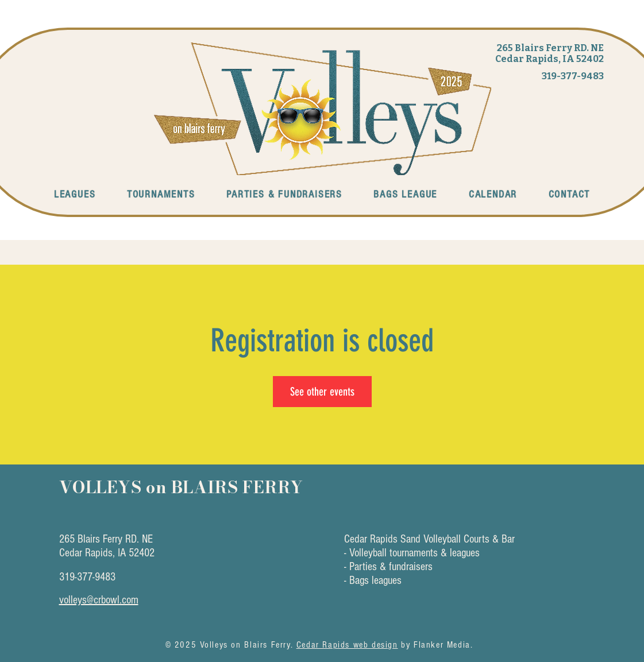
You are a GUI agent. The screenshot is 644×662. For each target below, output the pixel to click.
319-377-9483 (573, 76)
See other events (322, 392)
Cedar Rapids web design (347, 645)
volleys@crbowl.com (99, 600)
